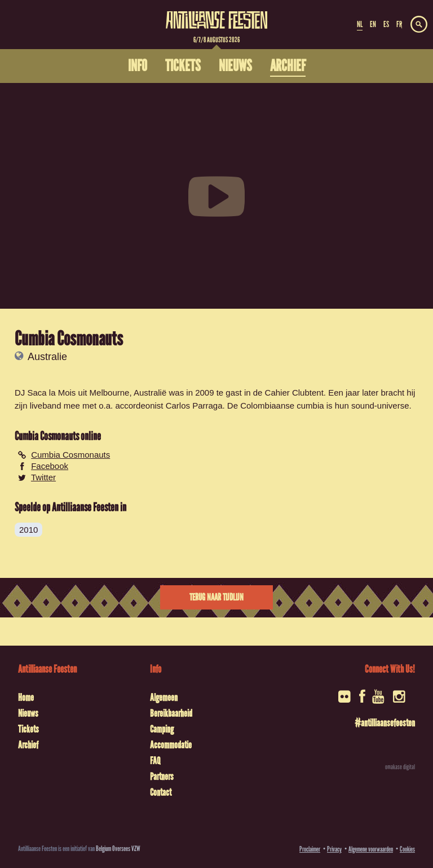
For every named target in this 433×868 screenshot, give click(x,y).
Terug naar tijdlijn (216, 597)
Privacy (334, 849)
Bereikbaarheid (171, 713)
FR (399, 24)
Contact (161, 792)
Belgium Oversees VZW (118, 849)
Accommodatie (171, 745)
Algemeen (164, 698)
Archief (28, 745)
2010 (28, 530)
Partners (162, 777)
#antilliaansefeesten (385, 723)
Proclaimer (310, 849)
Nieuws (28, 713)
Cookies (407, 849)
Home (26, 698)
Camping (162, 729)
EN (373, 24)
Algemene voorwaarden (371, 849)
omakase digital (400, 767)
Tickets (28, 729)
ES (386, 24)
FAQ (155, 761)
